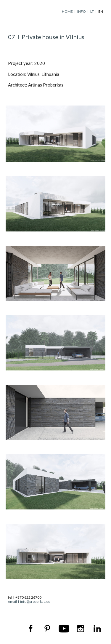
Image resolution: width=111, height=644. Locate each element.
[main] (56, 12)
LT (92, 11)
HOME (67, 11)
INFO (82, 11)
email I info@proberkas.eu (29, 601)
